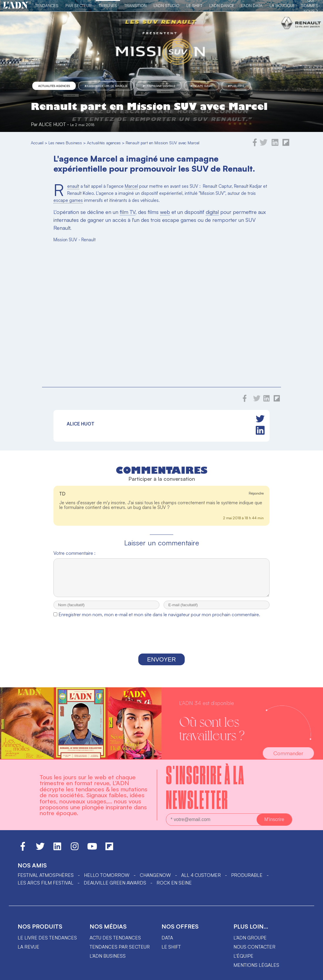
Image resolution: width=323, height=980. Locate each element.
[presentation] (161, 642)
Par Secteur (79, 5)
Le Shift (194, 5)
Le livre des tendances (47, 943)
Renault (73, 186)
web (165, 212)
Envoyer (161, 665)
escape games (68, 200)
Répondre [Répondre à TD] (256, 493)
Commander (288, 758)
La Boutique (282, 5)
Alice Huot (52, 124)
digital (212, 212)
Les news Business (65, 143)
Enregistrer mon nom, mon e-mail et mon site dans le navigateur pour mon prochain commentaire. (159, 620)
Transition (135, 5)
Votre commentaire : (74, 553)
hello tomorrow (107, 880)
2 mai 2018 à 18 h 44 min (243, 518)
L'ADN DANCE (222, 5)
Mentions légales (256, 970)
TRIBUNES (108, 5)
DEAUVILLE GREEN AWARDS (115, 888)
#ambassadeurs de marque (106, 86)
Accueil (37, 143)
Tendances (47, 5)
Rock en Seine (174, 888)
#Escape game (202, 86)
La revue (28, 952)
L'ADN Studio (166, 5)
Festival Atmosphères (46, 880)
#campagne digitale (159, 86)
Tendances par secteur (120, 952)
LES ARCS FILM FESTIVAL (46, 888)
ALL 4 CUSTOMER (201, 880)
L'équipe (243, 961)
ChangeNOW (155, 880)
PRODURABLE (247, 880)
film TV (128, 212)
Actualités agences (54, 86)
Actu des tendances (115, 943)
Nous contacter (254, 952)
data (167, 943)
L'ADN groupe (250, 943)
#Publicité (236, 86)
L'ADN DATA (252, 5)
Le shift (171, 952)
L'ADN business (108, 961)
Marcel (131, 186)
